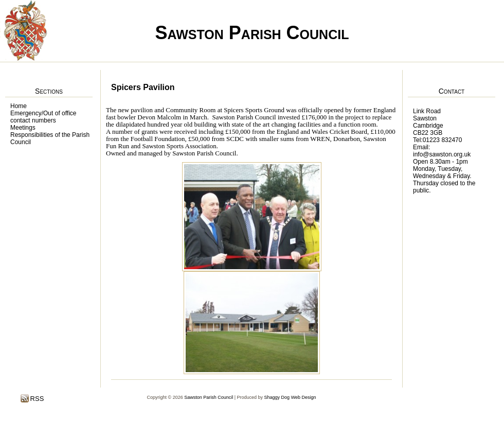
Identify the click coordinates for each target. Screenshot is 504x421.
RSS (36, 399)
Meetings (23, 128)
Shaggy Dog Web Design (290, 397)
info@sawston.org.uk (442, 154)
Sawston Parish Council (252, 33)
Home (19, 106)
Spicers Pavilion (143, 87)
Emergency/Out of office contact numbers (43, 117)
